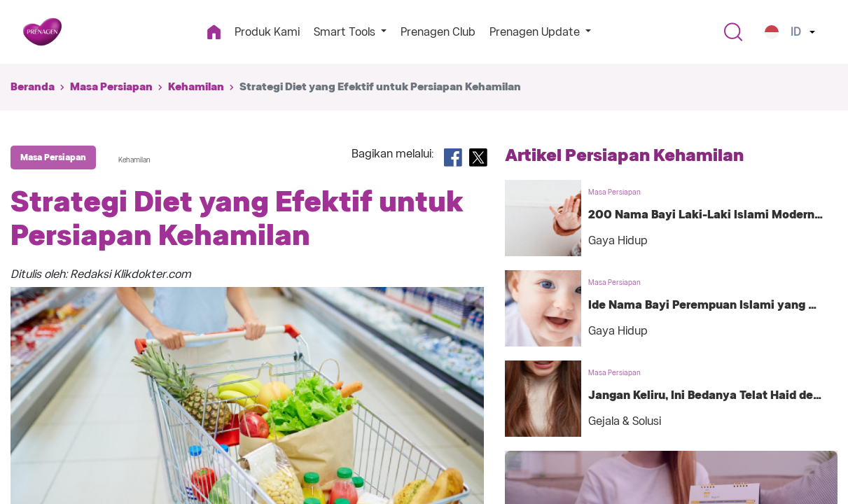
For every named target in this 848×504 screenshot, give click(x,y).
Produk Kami (267, 32)
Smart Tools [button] (346, 32)
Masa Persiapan (111, 87)
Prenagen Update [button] (536, 32)
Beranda (33, 87)
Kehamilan (196, 87)
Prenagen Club (438, 32)
